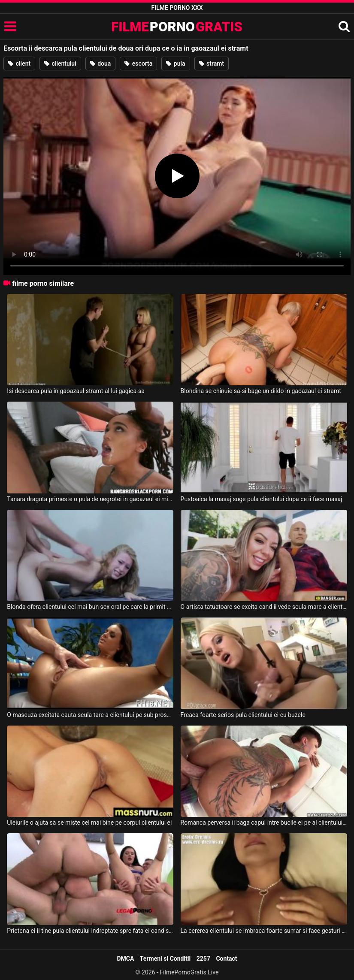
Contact (226, 959)
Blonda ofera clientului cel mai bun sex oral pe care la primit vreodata (90, 607)
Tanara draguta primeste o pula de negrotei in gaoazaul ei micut (90, 499)
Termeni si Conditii (165, 959)
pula (175, 64)
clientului (60, 64)
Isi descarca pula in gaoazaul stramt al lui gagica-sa (76, 391)
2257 (203, 959)
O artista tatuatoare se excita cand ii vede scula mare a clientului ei (264, 607)
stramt (212, 64)
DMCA (125, 959)
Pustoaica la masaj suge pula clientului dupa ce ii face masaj (262, 499)
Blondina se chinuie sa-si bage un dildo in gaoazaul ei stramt (261, 391)
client (19, 64)
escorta (138, 64)
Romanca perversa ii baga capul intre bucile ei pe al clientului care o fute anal (264, 823)
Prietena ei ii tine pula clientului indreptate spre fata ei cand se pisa (90, 931)
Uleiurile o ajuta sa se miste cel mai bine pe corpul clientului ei (89, 823)
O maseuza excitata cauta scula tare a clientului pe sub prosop (90, 715)
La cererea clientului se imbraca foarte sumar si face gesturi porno (264, 931)
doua (101, 64)
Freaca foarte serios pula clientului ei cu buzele (243, 715)
